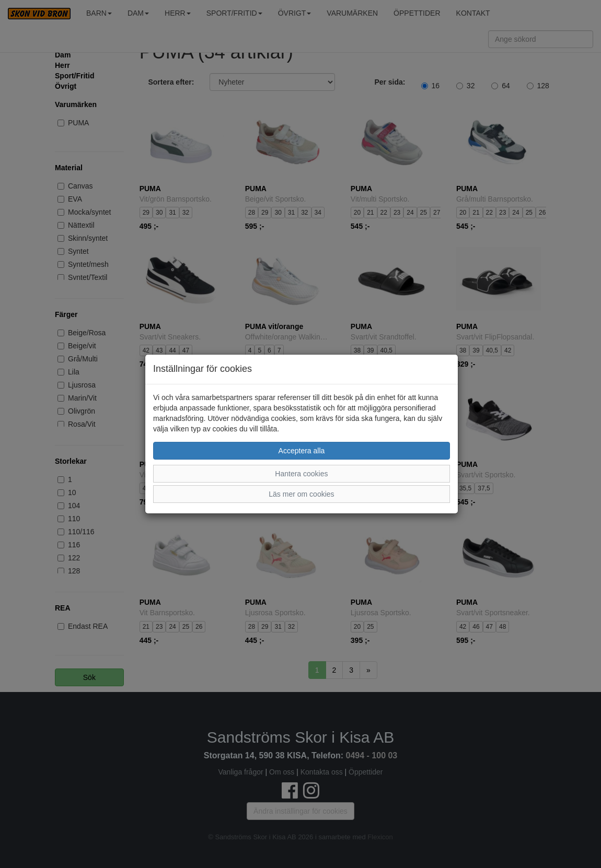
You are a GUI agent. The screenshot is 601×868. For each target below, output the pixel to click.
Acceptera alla (302, 451)
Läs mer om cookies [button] (301, 494)
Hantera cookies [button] (301, 474)
